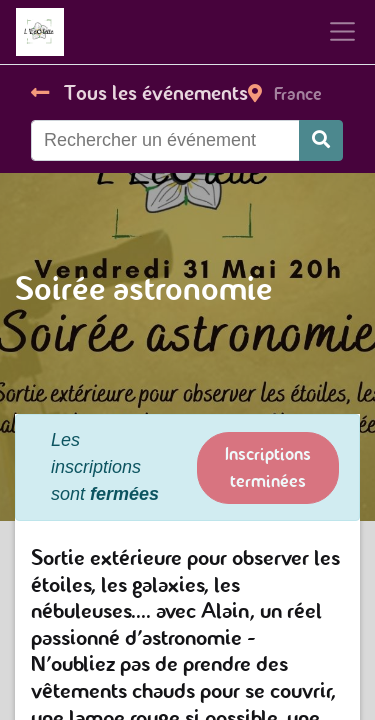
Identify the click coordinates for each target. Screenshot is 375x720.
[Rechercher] (321, 140)
